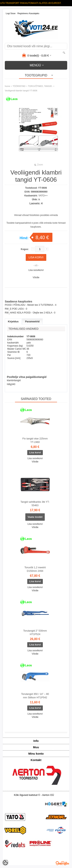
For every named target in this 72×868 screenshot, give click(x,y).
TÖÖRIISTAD (19, 86)
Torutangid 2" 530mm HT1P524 (35, 632)
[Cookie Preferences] (5, 863)
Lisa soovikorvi (36, 270)
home (7, 86)
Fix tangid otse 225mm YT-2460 (35, 440)
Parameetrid (32, 321)
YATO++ (43, 196)
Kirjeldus (13, 321)
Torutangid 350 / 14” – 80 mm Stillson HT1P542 (35, 696)
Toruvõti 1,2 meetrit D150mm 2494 (35, 569)
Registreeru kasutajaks (28, 13)
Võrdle (36, 277)
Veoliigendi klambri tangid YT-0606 (21, 91)
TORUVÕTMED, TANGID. (40, 86)
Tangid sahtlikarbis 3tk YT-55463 (35, 504)
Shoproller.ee (62, 863)
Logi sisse (11, 13)
